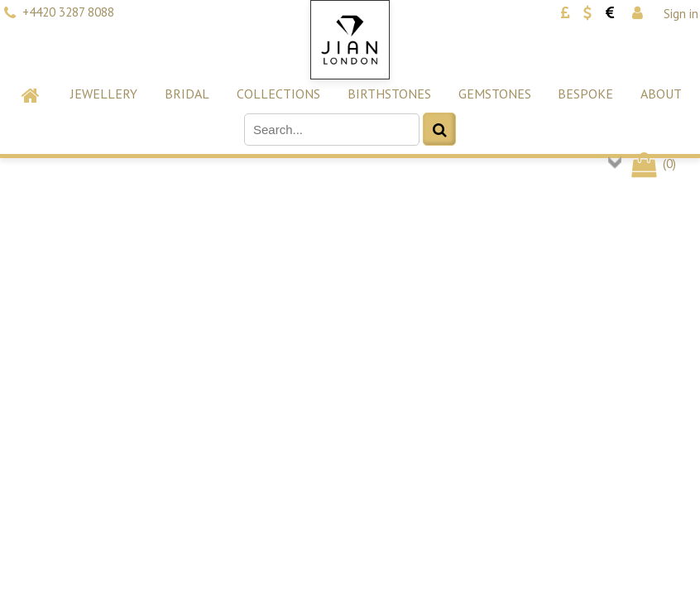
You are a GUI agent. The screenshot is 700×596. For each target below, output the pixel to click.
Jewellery (104, 94)
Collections (278, 94)
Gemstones (495, 94)
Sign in (681, 14)
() (652, 163)
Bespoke (585, 94)
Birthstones (389, 94)
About (661, 94)
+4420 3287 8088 (68, 12)
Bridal (187, 94)
